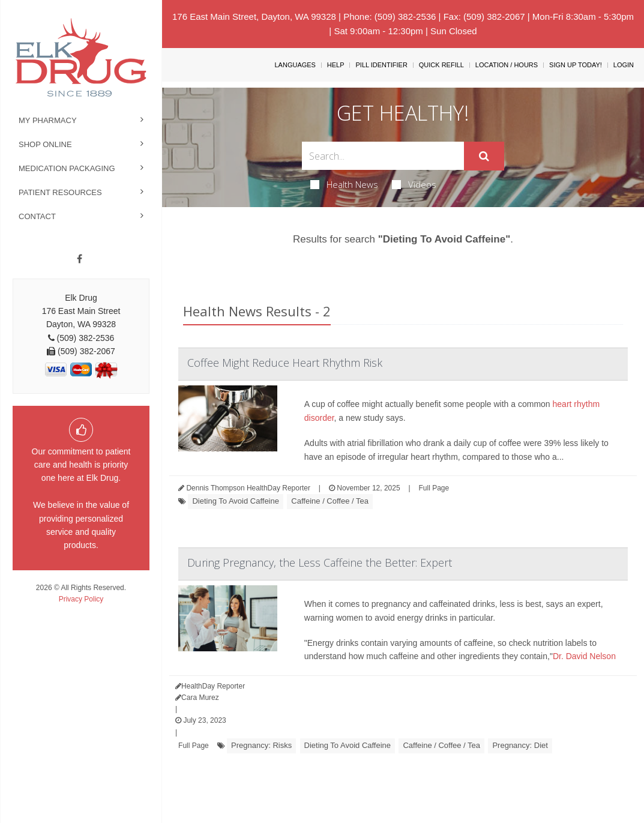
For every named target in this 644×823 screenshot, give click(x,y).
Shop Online (45, 144)
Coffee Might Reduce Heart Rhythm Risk (285, 363)
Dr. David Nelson (584, 656)
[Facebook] (80, 259)
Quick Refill (441, 65)
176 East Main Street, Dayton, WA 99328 (254, 17)
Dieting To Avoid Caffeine (236, 501)
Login (624, 65)
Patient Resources (60, 192)
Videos (414, 184)
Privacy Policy (81, 599)
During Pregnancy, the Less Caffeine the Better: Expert (320, 562)
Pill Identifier (381, 65)
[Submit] (484, 156)
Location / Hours (507, 65)
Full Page (434, 488)
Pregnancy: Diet (520, 745)
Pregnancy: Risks (261, 745)
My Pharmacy (48, 120)
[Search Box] (383, 156)
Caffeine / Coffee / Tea (330, 501)
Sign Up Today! (576, 65)
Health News (344, 184)
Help (336, 65)
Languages (295, 65)
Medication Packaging (67, 168)
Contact (37, 216)
